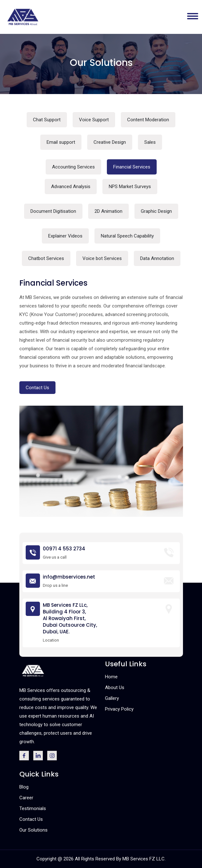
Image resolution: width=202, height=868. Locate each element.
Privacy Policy (119, 709)
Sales (150, 142)
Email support (61, 142)
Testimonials (33, 808)
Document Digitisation (53, 211)
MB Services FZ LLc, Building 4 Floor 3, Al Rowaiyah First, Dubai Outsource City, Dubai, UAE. (70, 618)
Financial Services (132, 167)
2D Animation (108, 211)
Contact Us (37, 388)
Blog (24, 787)
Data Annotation (157, 258)
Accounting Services (73, 167)
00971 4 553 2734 (64, 549)
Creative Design (110, 142)
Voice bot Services (102, 258)
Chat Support (47, 120)
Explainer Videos (65, 236)
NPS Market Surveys (130, 187)
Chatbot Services (46, 258)
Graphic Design (156, 211)
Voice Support (94, 120)
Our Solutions (33, 830)
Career (26, 798)
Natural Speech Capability (127, 236)
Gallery (112, 698)
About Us (115, 687)
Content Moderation (148, 120)
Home (111, 677)
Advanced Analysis (71, 187)
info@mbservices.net (69, 577)
